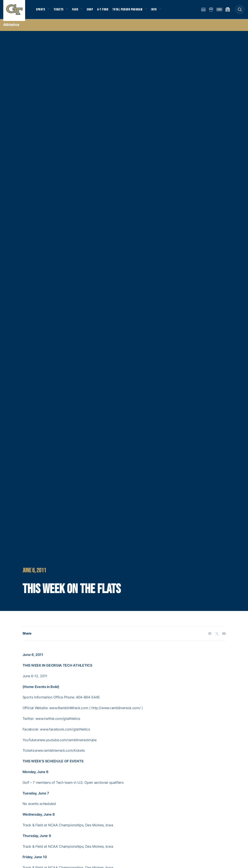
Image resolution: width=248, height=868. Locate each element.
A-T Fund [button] (107, 11)
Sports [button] (41, 11)
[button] (240, 11)
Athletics (11, 28)
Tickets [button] (60, 11)
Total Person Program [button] (132, 11)
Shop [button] (94, 11)
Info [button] (160, 11)
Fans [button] (78, 11)
